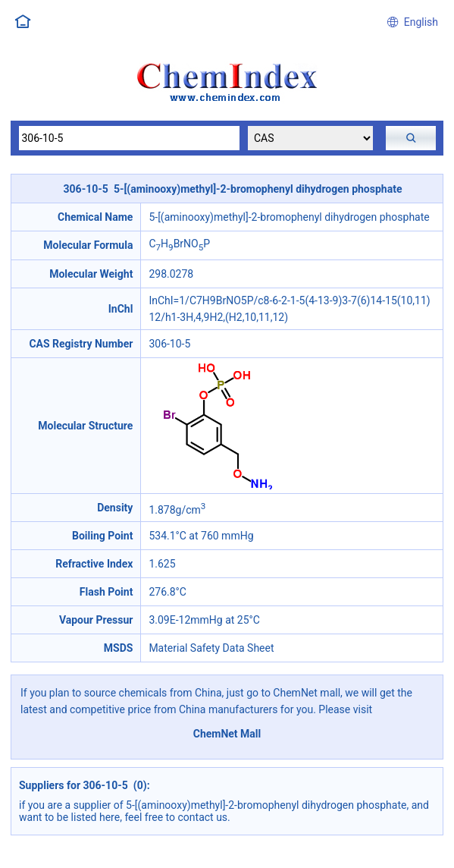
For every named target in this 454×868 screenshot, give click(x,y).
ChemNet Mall (227, 734)
